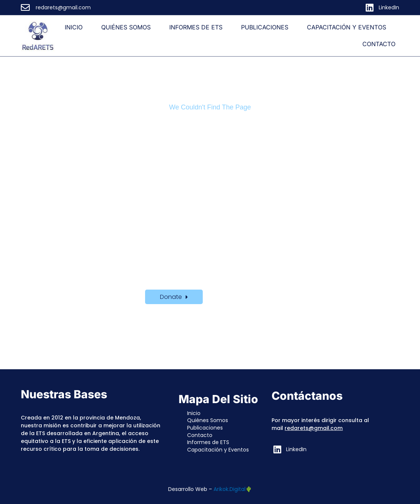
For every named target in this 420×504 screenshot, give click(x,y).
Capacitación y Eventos (347, 27)
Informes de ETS (196, 27)
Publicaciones (265, 27)
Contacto (379, 44)
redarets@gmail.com (314, 428)
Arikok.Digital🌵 (233, 489)
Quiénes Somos (126, 27)
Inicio (74, 27)
